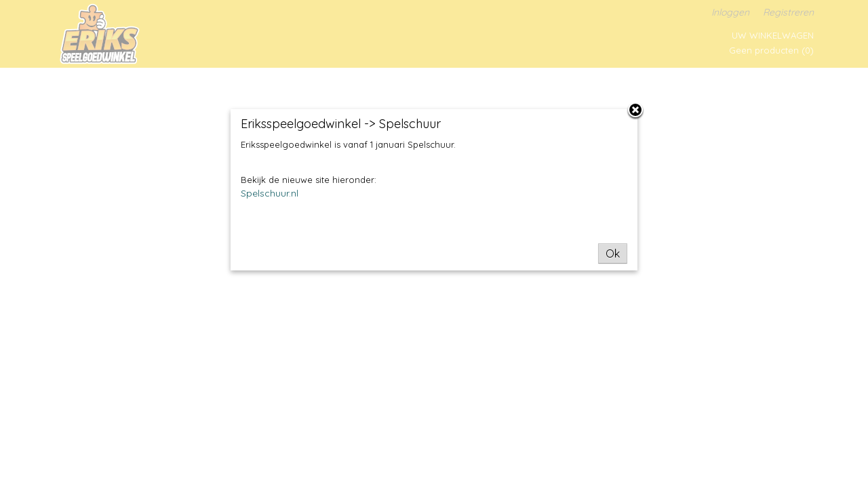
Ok (613, 253)
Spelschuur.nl (270, 193)
